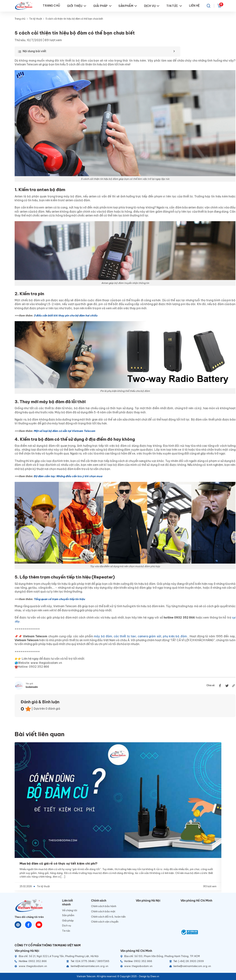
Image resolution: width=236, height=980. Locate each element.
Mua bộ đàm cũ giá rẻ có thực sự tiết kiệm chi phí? (59, 863)
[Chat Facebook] (28, 925)
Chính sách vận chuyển (105, 922)
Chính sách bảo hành (104, 906)
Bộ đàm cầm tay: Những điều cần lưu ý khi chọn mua (68, 476)
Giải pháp (68, 920)
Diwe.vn (155, 976)
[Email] (91, 966)
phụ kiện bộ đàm (175, 636)
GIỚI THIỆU (77, 6)
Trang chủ (20, 19)
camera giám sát (149, 636)
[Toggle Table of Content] (96, 52)
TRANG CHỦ (51, 6)
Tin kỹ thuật (36, 19)
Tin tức (66, 931)
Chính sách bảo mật (103, 911)
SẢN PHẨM (128, 6)
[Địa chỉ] (65, 956)
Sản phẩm (68, 915)
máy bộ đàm (103, 636)
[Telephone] (91, 961)
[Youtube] (39, 925)
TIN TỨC (174, 6)
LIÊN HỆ (194, 6)
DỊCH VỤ (152, 6)
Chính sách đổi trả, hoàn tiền (108, 917)
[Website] (18, 925)
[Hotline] (39, 961)
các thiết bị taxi (125, 636)
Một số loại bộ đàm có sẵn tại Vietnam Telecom (64, 431)
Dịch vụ (67, 925)
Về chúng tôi (70, 910)
